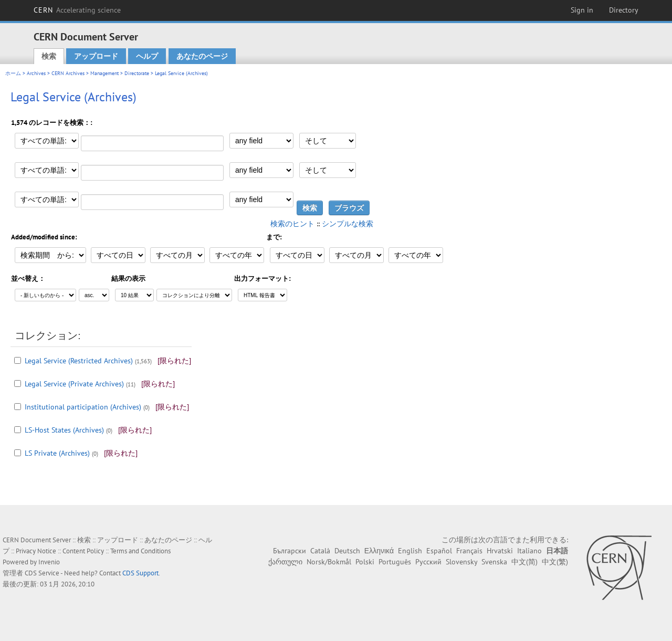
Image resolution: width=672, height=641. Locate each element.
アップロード (96, 56)
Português (395, 562)
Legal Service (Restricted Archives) (79, 361)
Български (290, 551)
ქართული (285, 562)
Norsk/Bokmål (329, 562)
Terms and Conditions (140, 551)
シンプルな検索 (348, 224)
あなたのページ (202, 56)
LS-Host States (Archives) (64, 430)
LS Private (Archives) (57, 453)
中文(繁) (555, 562)
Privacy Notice (36, 551)
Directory (624, 10)
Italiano (529, 551)
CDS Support (140, 573)
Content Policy (83, 551)
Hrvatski (500, 551)
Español (439, 551)
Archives (36, 73)
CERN (77, 10)
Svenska (494, 562)
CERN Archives (68, 73)
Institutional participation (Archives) (83, 407)
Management (104, 73)
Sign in (582, 10)
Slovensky (461, 562)
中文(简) (524, 562)
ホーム (13, 73)
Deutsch (347, 551)
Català (320, 551)
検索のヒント (292, 224)
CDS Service (42, 573)
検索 (49, 56)
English (410, 551)
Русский (428, 562)
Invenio (49, 562)
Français (469, 551)
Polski (365, 562)
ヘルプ (147, 56)
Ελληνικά (379, 551)
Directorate (137, 73)
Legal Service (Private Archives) (74, 384)
